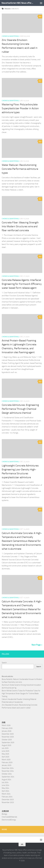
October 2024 (7, 774)
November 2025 (8, 737)
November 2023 (8, 802)
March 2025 (6, 760)
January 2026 (7, 731)
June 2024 (5, 785)
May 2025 (5, 754)
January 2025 (7, 765)
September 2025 (8, 742)
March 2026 (6, 725)
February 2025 (7, 762)
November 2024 (8, 771)
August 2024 (6, 780)
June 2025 (5, 751)
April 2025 (5, 757)
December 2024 (8, 768)
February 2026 (7, 728)
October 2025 (7, 740)
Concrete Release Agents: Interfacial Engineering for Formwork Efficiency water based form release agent (22, 284)
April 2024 (5, 791)
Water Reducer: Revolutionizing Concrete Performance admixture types (20, 169)
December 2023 (8, 800)
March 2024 (6, 794)
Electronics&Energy (9, 820)
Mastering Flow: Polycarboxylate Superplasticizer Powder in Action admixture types (20, 108)
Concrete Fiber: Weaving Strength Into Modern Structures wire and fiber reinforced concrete (20, 226)
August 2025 (6, 745)
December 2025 (8, 734)
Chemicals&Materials (11, 36)
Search (4, 663)
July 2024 (5, 782)
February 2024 (7, 797)
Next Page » (37, 645)
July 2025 (5, 748)
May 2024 (5, 788)
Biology (4, 814)
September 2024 (8, 777)
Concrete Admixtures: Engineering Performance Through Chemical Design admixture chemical (20, 409)
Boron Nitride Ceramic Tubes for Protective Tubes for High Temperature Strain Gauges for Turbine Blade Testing (21, 693)
